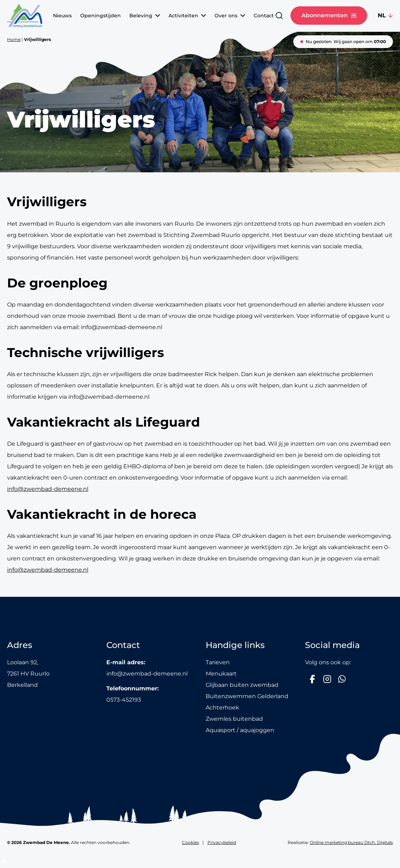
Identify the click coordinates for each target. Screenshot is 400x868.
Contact (264, 16)
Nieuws (62, 16)
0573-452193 (124, 700)
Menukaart (221, 674)
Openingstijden (101, 16)
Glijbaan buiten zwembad (242, 685)
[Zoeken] (279, 16)
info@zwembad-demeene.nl (48, 489)
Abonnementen (329, 15)
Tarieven (218, 662)
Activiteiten (187, 16)
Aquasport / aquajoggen (240, 730)
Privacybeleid (222, 842)
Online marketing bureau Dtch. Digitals (351, 842)
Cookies (190, 842)
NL (382, 15)
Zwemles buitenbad (234, 719)
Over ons (230, 16)
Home (14, 39)
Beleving (145, 16)
